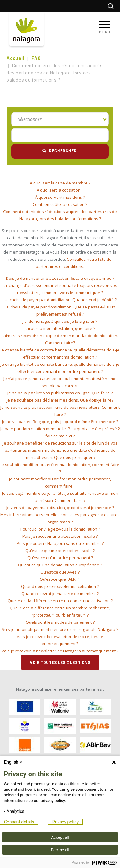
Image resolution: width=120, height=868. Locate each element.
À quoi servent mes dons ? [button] (60, 197)
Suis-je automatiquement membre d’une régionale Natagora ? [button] (60, 629)
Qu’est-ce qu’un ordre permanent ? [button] (60, 558)
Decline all (60, 850)
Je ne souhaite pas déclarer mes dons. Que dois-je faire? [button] (60, 400)
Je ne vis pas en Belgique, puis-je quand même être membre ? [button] (60, 422)
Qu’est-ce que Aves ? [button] (60, 572)
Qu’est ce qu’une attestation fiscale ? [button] (60, 551)
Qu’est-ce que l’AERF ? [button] (60, 579)
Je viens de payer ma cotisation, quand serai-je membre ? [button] (60, 508)
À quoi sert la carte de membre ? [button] (60, 183)
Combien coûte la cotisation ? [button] (60, 204)
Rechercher (112, 6)
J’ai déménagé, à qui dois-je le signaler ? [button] (60, 321)
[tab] (60, 183)
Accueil (15, 58)
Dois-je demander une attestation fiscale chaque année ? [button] (60, 278)
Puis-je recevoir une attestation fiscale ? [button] (60, 536)
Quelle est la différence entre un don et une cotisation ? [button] (60, 601)
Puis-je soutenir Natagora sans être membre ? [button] (60, 543)
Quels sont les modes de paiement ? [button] (60, 622)
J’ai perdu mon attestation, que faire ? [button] (60, 328)
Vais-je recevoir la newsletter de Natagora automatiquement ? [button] (60, 651)
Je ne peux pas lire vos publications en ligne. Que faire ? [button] (60, 393)
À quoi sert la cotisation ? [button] (60, 190)
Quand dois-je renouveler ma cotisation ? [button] (60, 586)
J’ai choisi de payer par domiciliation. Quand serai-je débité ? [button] (60, 300)
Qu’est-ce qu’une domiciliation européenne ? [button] (60, 565)
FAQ (36, 58)
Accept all (60, 837)
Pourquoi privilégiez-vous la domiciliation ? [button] (60, 529)
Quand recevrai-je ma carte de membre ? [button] (60, 594)
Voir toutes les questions (60, 662)
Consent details (19, 822)
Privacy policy (65, 822)
